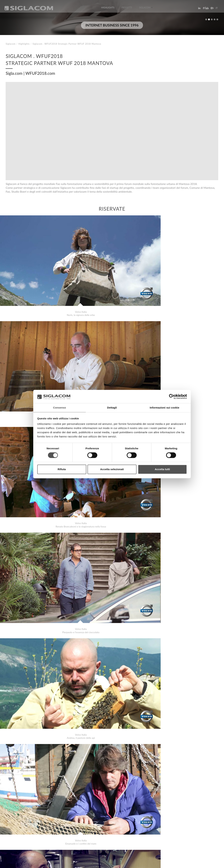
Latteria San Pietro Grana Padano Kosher (34, 821)
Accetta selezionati (112, 470)
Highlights (108, 9)
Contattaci (79, 833)
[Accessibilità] (83, 863)
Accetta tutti (162, 470)
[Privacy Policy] (14, 863)
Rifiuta (62, 470)
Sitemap (37, 833)
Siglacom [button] (146, 9)
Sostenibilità (57, 833)
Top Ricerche (17, 833)
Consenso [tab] (59, 408)
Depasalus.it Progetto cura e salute (32, 817)
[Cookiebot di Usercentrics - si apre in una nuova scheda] (172, 396)
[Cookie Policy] (32, 863)
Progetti (127, 9)
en (211, 9)
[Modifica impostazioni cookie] (58, 863)
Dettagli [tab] (112, 408)
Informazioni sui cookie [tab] (165, 408)
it (215, 9)
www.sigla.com (209, 863)
